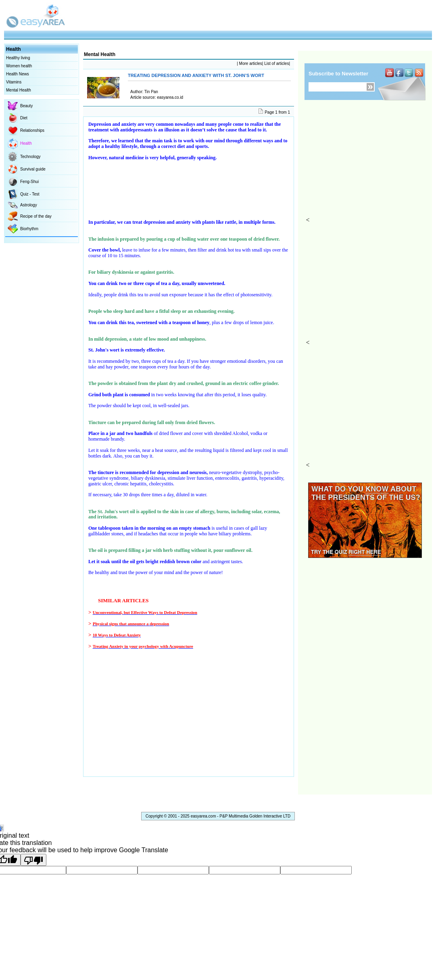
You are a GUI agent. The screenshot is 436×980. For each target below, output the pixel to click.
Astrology (29, 205)
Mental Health (19, 90)
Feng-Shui (29, 182)
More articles (250, 63)
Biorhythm (29, 229)
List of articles (276, 63)
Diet (24, 118)
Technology (30, 157)
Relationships (32, 130)
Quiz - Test (30, 194)
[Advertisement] (368, 166)
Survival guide (33, 169)
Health (26, 143)
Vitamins (14, 82)
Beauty (26, 106)
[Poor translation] (33, 860)
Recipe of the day (36, 216)
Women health (19, 66)
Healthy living (18, 58)
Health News (18, 74)
